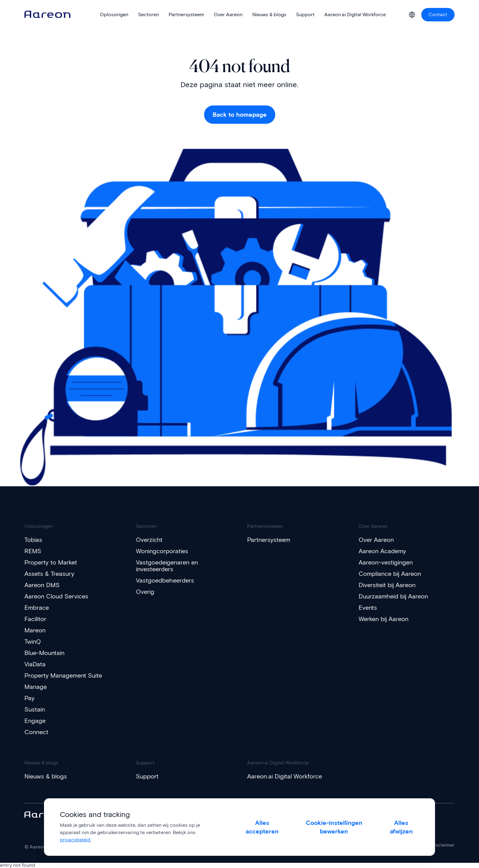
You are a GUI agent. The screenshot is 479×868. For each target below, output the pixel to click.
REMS (33, 551)
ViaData (35, 664)
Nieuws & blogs (46, 776)
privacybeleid (75, 840)
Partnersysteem (269, 540)
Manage (36, 687)
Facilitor (35, 619)
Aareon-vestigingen (386, 562)
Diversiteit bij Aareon (387, 585)
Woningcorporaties (162, 551)
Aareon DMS (42, 585)
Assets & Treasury (49, 574)
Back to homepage (240, 115)
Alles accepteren (262, 827)
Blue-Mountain (44, 653)
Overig (145, 592)
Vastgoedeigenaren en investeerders (167, 566)
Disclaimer (443, 845)
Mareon (35, 630)
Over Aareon (376, 540)
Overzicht (149, 540)
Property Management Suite (63, 675)
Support (147, 776)
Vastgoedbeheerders (165, 580)
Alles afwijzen (401, 827)
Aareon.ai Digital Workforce (285, 776)
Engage (35, 721)
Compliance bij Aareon (390, 574)
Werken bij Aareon (384, 619)
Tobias (33, 540)
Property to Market (51, 562)
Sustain (35, 709)
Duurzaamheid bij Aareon (393, 596)
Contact (438, 15)
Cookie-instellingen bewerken (334, 827)
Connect (36, 732)
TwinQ (33, 642)
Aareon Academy (382, 551)
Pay (29, 698)
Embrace (37, 608)
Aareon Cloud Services (56, 596)
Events (368, 608)
